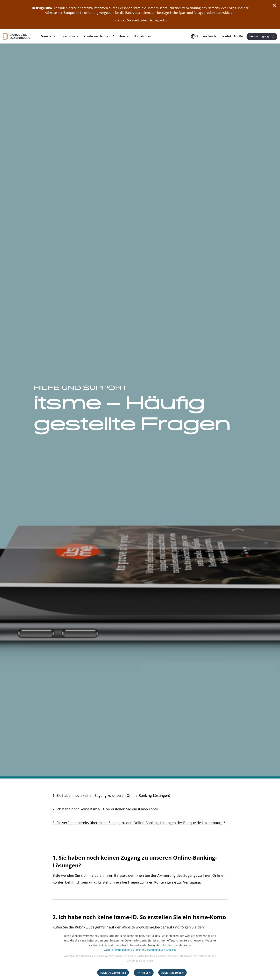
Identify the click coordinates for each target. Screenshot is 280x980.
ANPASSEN (144, 973)
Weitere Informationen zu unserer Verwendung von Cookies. (140, 950)
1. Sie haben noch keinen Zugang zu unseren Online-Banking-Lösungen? (112, 795)
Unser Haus (68, 36)
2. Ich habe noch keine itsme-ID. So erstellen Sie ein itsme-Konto (105, 809)
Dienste (46, 36)
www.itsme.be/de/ (151, 927)
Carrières (119, 36)
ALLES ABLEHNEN (172, 973)
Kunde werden (94, 36)
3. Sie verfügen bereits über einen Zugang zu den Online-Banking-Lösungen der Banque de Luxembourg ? (139, 823)
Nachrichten (142, 36)
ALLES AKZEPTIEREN (113, 973)
